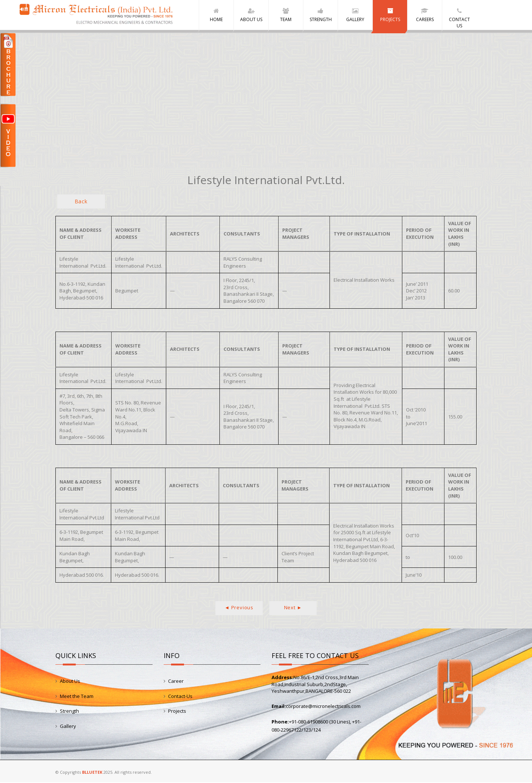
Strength (69, 712)
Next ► (293, 608)
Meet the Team (77, 696)
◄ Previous (239, 608)
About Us (70, 682)
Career (176, 682)
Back (81, 202)
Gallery (68, 726)
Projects (177, 712)
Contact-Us (180, 696)
